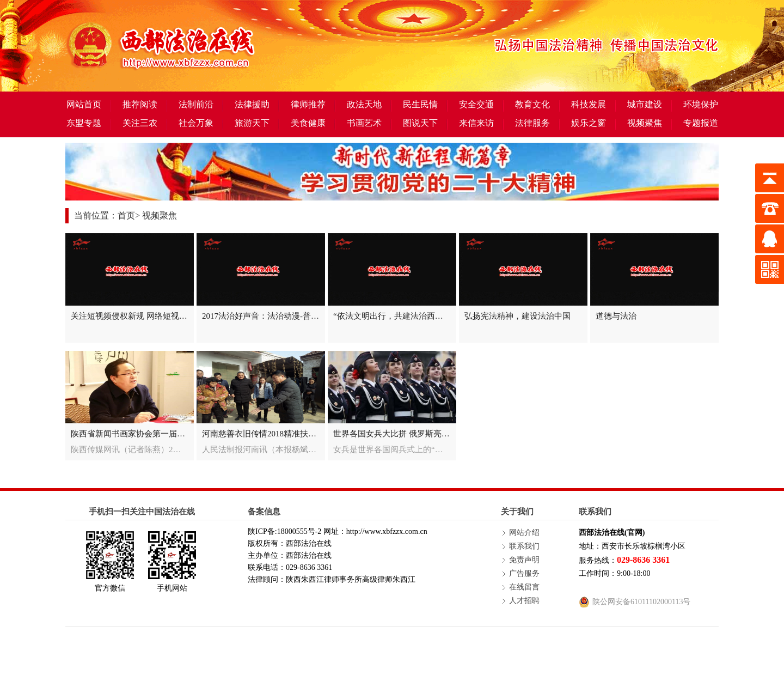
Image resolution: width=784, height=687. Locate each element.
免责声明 (524, 560)
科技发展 (589, 104)
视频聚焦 (645, 123)
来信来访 (476, 123)
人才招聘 (524, 601)
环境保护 (701, 104)
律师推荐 (308, 104)
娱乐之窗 (589, 123)
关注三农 (140, 123)
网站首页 (84, 104)
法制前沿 (196, 104)
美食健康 (308, 123)
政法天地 (364, 104)
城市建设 (645, 104)
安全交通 (476, 104)
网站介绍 (524, 533)
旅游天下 (252, 123)
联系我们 (524, 546)
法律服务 (532, 123)
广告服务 (524, 573)
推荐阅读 (140, 104)
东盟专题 (84, 123)
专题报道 (701, 123)
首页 (126, 215)
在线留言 (524, 587)
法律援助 (252, 104)
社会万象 (196, 123)
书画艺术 (364, 123)
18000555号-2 (299, 531)
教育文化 (532, 104)
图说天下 (420, 123)
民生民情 (420, 104)
